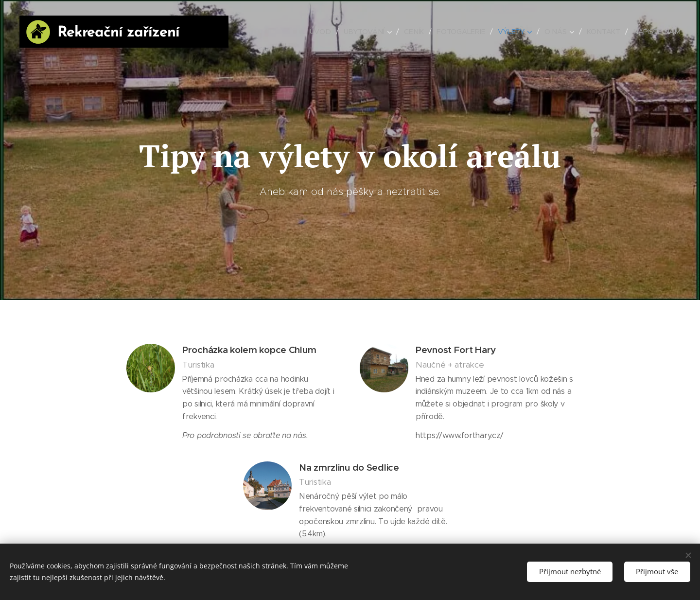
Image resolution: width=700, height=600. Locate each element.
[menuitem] (323, 32)
